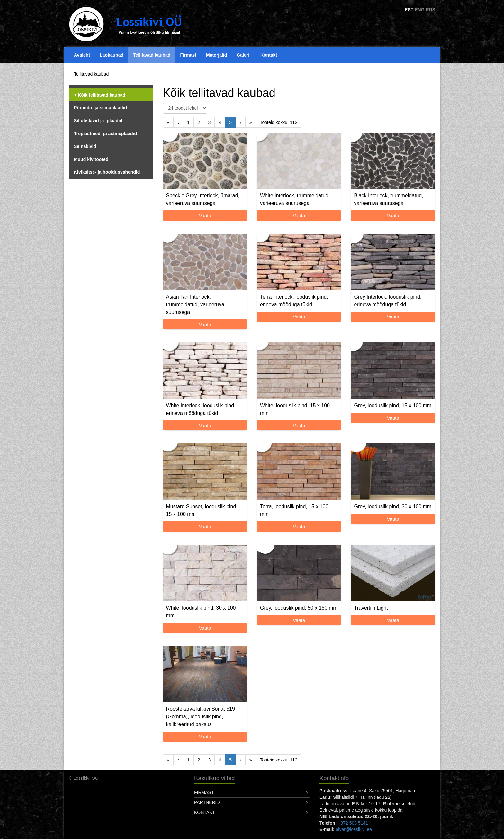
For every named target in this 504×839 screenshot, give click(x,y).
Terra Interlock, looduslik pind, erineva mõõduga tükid (294, 301)
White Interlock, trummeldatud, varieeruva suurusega (295, 199)
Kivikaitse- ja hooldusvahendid (107, 172)
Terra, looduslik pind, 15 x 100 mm (294, 510)
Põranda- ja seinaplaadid (100, 108)
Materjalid (216, 55)
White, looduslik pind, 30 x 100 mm (201, 612)
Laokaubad (112, 55)
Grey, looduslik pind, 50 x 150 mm (299, 608)
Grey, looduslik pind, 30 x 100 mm (393, 507)
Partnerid (207, 802)
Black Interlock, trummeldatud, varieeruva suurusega (388, 199)
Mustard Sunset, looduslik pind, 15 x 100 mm (202, 510)
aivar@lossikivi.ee (354, 829)
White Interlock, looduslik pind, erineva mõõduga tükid (201, 409)
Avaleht (82, 55)
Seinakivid (85, 146)
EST (409, 10)
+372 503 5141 (353, 823)
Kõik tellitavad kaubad (102, 95)
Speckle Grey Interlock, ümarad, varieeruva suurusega (203, 199)
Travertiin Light (371, 608)
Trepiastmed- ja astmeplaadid (105, 134)
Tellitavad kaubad (152, 55)
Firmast (188, 55)
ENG (419, 10)
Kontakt (269, 55)
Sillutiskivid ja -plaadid (98, 121)
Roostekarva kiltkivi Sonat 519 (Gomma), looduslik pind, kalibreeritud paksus (201, 717)
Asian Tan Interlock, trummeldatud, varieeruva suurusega (195, 304)
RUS (430, 10)
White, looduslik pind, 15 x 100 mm (295, 409)
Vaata (205, 215)
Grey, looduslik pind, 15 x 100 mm (393, 406)
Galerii (244, 55)
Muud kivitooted (91, 159)
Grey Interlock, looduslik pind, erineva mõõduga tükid (388, 301)
